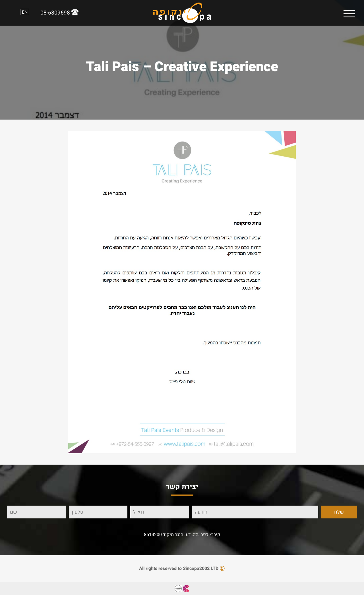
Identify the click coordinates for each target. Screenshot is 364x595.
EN (25, 12)
